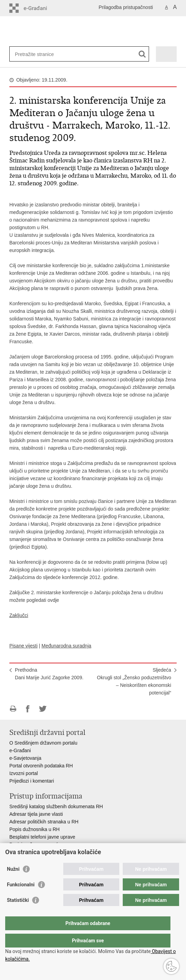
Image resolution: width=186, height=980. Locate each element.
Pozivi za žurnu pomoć (34, 844)
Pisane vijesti (24, 646)
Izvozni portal (24, 773)
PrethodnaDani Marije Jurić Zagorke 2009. (49, 674)
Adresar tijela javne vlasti (36, 814)
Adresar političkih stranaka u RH (44, 822)
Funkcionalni (21, 898)
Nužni (13, 883)
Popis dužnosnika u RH (35, 829)
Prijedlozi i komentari (32, 781)
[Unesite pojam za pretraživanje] (40, 54)
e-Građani (20, 750)
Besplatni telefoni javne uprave (42, 837)
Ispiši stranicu (13, 709)
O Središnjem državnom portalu (43, 743)
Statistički (18, 914)
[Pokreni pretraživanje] (142, 54)
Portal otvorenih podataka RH (42, 766)
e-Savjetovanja (25, 758)
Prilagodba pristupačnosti (126, 7)
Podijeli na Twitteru (43, 709)
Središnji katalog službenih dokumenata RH (56, 806)
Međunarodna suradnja (66, 646)
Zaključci (19, 615)
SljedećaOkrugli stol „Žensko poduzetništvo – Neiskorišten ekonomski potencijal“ (134, 681)
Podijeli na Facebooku (28, 709)
